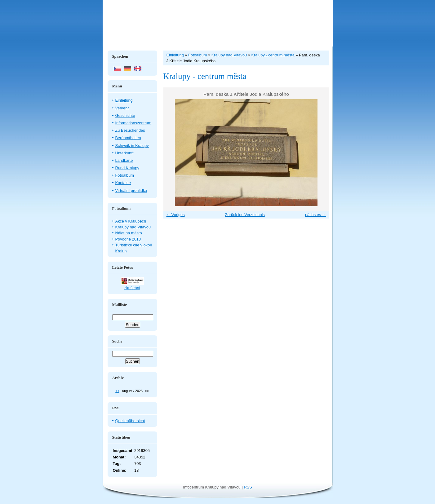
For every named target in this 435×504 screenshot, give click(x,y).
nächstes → (316, 215)
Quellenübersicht (130, 421)
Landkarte (124, 160)
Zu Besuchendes (130, 130)
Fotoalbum (125, 175)
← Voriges (176, 215)
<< (117, 391)
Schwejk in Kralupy (132, 146)
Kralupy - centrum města (273, 55)
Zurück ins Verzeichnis (245, 215)
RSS (248, 487)
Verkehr (122, 108)
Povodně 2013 (128, 239)
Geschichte (125, 115)
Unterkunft (124, 153)
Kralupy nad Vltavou (133, 227)
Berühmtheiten (128, 138)
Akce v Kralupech (131, 221)
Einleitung (124, 100)
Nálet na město (129, 233)
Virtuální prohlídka (131, 190)
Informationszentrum (133, 123)
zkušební (132, 288)
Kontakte (123, 183)
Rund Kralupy (127, 168)
